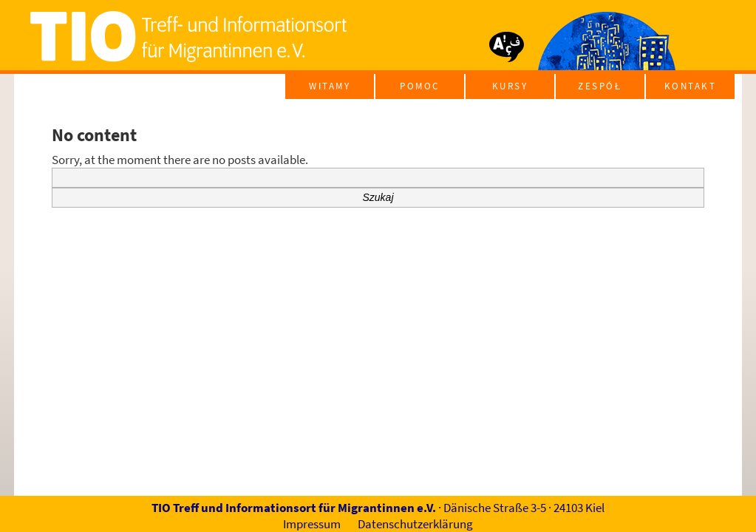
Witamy (330, 86)
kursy (510, 86)
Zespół (600, 86)
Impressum (312, 524)
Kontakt (691, 86)
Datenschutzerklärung (415, 524)
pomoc (420, 86)
